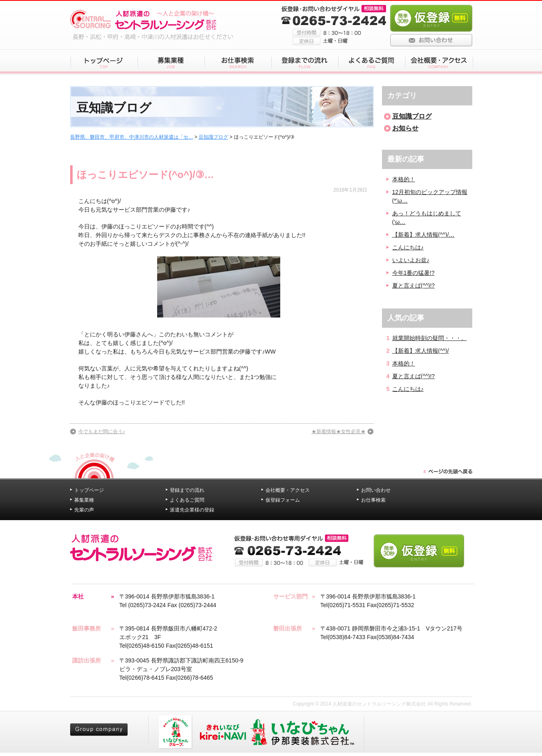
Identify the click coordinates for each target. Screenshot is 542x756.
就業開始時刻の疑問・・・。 (430, 338)
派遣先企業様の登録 (192, 510)
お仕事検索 (373, 500)
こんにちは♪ (408, 247)
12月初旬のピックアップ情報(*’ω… (430, 196)
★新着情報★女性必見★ (338, 432)
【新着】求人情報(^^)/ (421, 351)
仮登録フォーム (283, 500)
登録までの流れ (187, 490)
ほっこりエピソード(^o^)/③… (145, 175)
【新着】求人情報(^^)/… (423, 235)
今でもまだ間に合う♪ (102, 432)
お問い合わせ (376, 490)
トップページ (89, 490)
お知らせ (405, 128)
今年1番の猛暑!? (413, 273)
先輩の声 (84, 510)
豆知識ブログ (213, 137)
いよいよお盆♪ (411, 260)
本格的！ (404, 179)
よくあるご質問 (187, 500)
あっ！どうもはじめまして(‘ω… (427, 218)
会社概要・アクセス (288, 490)
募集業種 (84, 500)
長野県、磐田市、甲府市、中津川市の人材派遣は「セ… (132, 137)
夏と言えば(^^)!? (414, 285)
